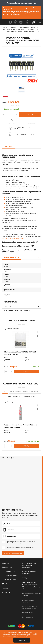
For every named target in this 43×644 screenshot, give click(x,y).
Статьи (5, 584)
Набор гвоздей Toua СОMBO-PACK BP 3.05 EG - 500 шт (20, 353)
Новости (5, 588)
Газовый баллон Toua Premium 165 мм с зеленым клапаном (21, 426)
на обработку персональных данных (24, 547)
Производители (8, 571)
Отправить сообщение (13, 553)
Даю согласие (20, 547)
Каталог (6, 563)
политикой (24, 636)
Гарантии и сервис (9, 580)
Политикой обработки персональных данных (19, 543)
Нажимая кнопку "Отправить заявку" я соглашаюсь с (21, 542)
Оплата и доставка (9, 576)
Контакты (6, 592)
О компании (7, 567)
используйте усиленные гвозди (13, 238)
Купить (30, 115)
